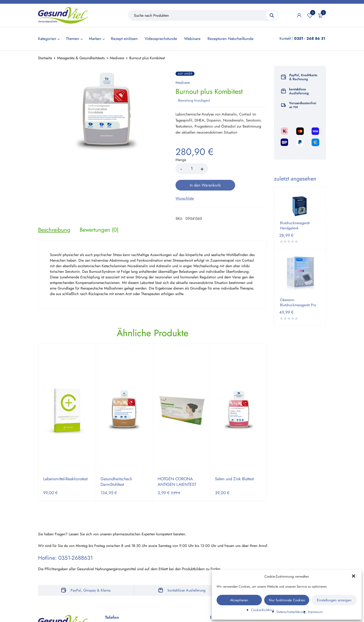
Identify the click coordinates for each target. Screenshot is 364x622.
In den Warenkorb (239, 168)
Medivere (117, 58)
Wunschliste (310, 15)
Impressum (315, 612)
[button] (354, 576)
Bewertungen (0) (99, 213)
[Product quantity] (192, 168)
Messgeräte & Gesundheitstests (81, 58)
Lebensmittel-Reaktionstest (65, 462)
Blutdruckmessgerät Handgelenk (295, 226)
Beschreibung (54, 213)
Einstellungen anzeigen (334, 600)
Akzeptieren (239, 600)
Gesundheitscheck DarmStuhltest (116, 465)
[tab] (54, 213)
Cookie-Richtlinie (263, 610)
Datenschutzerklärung (291, 612)
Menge (181, 160)
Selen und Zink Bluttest (234, 462)
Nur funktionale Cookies (287, 600)
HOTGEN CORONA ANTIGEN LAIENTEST (177, 465)
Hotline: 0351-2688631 (65, 541)
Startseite (45, 58)
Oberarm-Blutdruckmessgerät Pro (298, 303)
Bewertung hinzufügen (194, 100)
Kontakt (285, 38)
